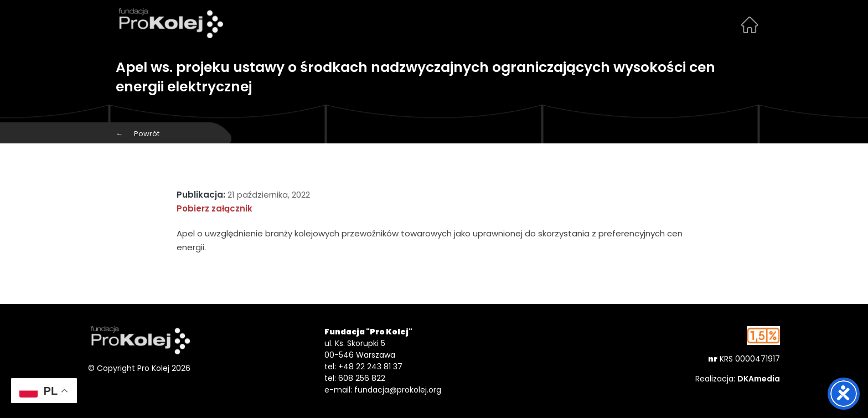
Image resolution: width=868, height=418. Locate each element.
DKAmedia (759, 379)
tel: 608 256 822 (355, 378)
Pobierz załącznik (215, 208)
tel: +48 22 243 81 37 (363, 367)
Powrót (138, 134)
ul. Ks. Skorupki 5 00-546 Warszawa (360, 349)
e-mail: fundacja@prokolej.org (383, 390)
